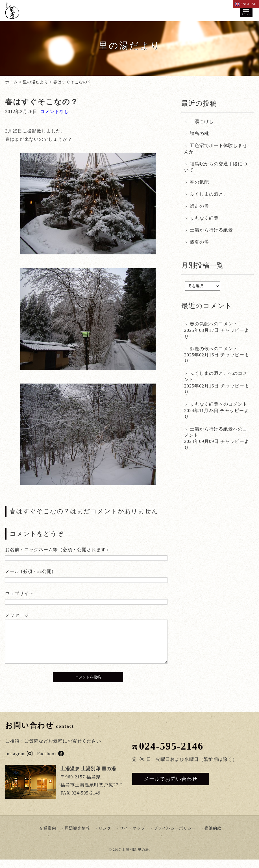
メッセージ (17, 615)
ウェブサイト (19, 593)
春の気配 (199, 182)
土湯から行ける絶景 (211, 230)
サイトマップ (132, 837)
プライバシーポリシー (175, 837)
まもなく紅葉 (204, 218)
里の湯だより (36, 82)
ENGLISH (246, 4)
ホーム (11, 82)
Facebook (50, 762)
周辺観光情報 (77, 837)
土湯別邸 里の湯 (135, 858)
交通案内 (48, 837)
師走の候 (199, 206)
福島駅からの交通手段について (216, 167)
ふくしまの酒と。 (209, 194)
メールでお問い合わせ (171, 787)
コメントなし (55, 112)
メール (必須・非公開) (29, 571)
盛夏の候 (199, 242)
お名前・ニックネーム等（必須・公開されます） (58, 550)
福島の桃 (199, 134)
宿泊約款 (213, 837)
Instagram (19, 762)
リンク (105, 837)
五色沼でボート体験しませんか (216, 149)
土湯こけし (202, 121)
